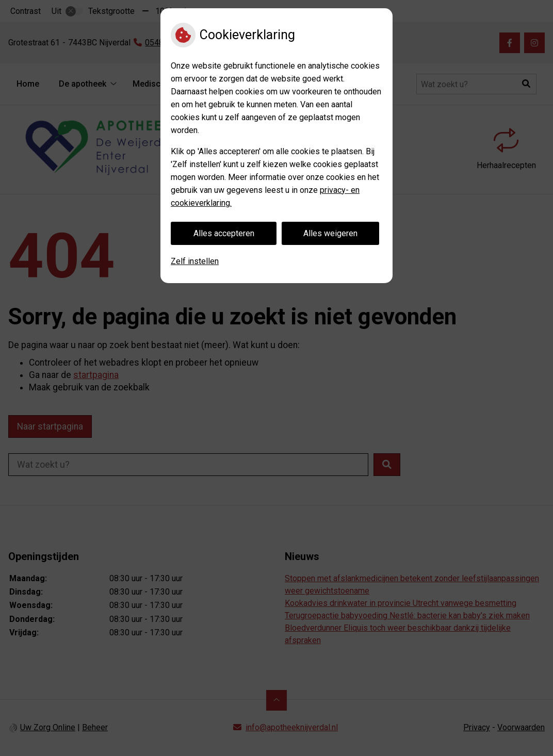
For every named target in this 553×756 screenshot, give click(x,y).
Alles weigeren (330, 233)
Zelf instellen (195, 261)
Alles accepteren (224, 233)
